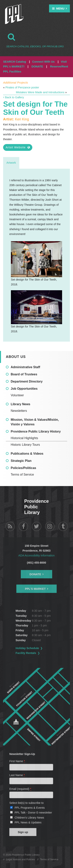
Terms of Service (22, 475)
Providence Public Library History (36, 431)
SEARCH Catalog (15, 62)
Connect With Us (44, 62)
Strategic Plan (21, 461)
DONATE (37, 67)
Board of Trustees (24, 374)
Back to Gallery (14, 97)
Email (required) (20, 789)
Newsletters (19, 411)
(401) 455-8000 (36, 563)
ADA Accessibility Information (36, 555)
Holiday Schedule (27, 648)
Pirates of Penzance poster (22, 87)
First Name (17, 761)
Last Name (17, 775)
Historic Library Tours (25, 445)
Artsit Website (18, 147)
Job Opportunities (24, 389)
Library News (20, 404)
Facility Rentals (26, 653)
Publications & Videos (27, 454)
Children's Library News (29, 818)
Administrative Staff (25, 367)
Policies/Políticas (23, 468)
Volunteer (17, 395)
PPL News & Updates (28, 822)
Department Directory (27, 381)
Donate (35, 574)
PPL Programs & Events (30, 808)
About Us (16, 357)
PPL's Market (35, 589)
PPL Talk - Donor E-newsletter (33, 813)
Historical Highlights (24, 438)
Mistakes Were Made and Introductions (40, 92)
